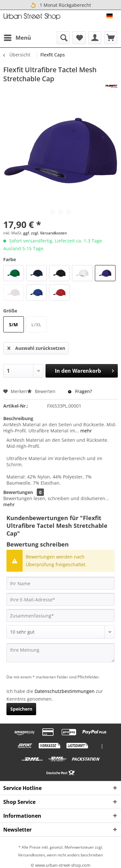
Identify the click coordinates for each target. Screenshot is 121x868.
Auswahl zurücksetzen (36, 347)
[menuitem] (17, 38)
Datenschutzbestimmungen (65, 691)
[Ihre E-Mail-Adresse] (60, 599)
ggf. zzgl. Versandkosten (45, 233)
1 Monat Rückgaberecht (60, 5)
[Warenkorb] (111, 38)
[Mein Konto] (95, 38)
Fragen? (80, 391)
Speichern (21, 709)
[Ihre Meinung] (60, 653)
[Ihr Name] (60, 583)
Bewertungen (18, 492)
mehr (86, 431)
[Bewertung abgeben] (60, 632)
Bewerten (42, 391)
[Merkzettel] (79, 38)
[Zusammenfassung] (60, 616)
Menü (17, 37)
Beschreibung (18, 418)
